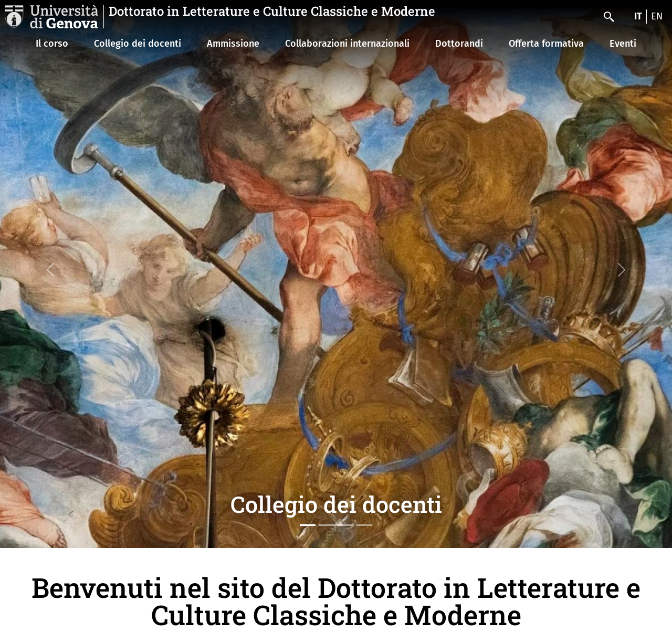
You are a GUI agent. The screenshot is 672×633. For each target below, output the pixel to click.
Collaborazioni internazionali (347, 44)
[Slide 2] (327, 525)
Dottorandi (459, 44)
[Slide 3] (345, 525)
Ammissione (233, 44)
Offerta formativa (546, 44)
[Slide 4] (364, 525)
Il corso (52, 44)
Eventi (623, 44)
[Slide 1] (308, 525)
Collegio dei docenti (138, 44)
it (638, 16)
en (657, 16)
